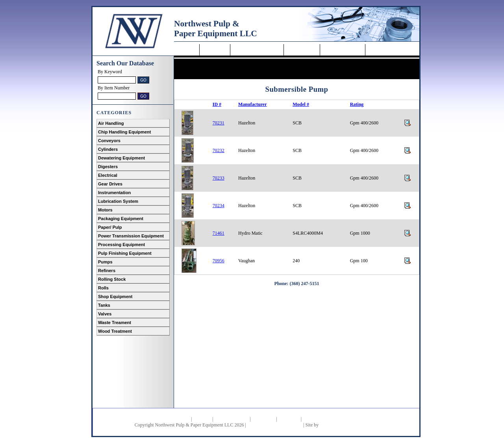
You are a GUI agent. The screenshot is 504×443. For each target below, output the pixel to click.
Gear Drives (110, 184)
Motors (105, 210)
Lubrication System (118, 201)
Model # (301, 104)
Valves (105, 314)
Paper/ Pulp (110, 227)
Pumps (105, 262)
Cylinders (108, 149)
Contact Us (382, 50)
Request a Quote (343, 50)
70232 (219, 150)
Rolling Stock (112, 279)
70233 (219, 178)
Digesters (108, 167)
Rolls (103, 288)
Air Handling (111, 123)
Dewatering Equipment (121, 158)
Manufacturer (252, 104)
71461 (219, 233)
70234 (219, 206)
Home (188, 50)
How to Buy (302, 50)
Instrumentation (114, 193)
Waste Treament (115, 323)
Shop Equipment (115, 297)
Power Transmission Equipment (131, 236)
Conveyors (109, 141)
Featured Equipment (257, 50)
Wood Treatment (115, 331)
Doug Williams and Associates (349, 425)
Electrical (108, 175)
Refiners (107, 271)
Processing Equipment (121, 245)
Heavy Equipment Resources (275, 425)
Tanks (104, 305)
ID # (217, 104)
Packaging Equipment (121, 219)
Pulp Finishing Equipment (125, 253)
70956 (219, 261)
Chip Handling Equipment (124, 132)
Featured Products (231, 419)
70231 (219, 123)
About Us (215, 50)
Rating (357, 104)
